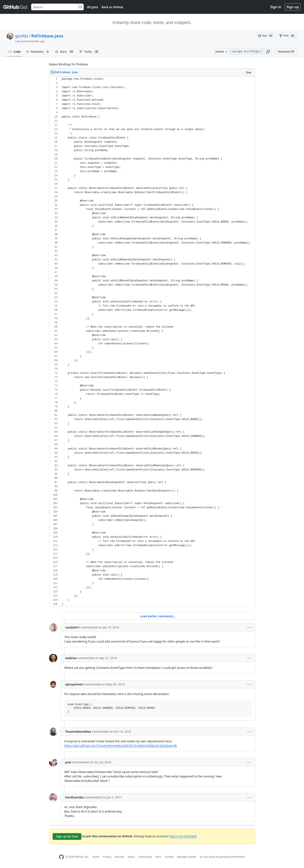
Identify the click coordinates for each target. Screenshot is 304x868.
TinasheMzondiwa (78, 732)
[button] (268, 52)
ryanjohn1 (72, 627)
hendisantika (75, 797)
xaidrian (71, 658)
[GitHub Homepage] (61, 857)
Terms (96, 857)
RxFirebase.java (47, 36)
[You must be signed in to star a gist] (266, 36)
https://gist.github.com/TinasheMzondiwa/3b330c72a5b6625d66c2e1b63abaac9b (121, 746)
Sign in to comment (183, 836)
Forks (89, 52)
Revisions (38, 52)
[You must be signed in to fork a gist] (287, 36)
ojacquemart (74, 684)
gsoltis (22, 36)
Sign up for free (67, 836)
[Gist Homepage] (16, 7)
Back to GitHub (112, 7)
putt (68, 762)
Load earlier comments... (158, 616)
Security (119, 857)
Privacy (107, 857)
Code (15, 52)
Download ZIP (286, 52)
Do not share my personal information (222, 857)
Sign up (293, 7)
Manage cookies (187, 857)
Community (145, 857)
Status (131, 857)
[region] (152, 342)
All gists (93, 7)
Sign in (276, 7)
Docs (158, 857)
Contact (169, 857)
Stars (65, 52)
